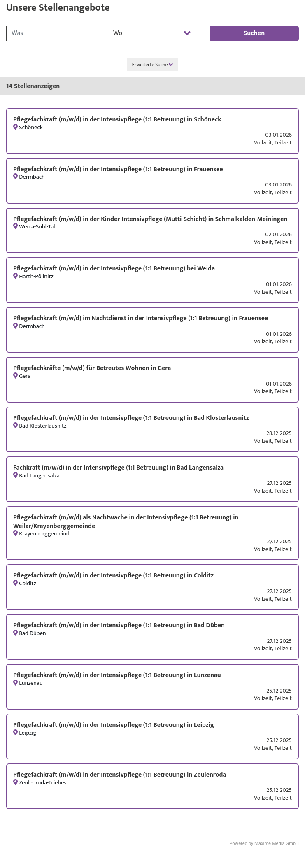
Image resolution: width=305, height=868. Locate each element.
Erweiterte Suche (153, 65)
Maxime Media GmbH (277, 844)
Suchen (254, 33)
